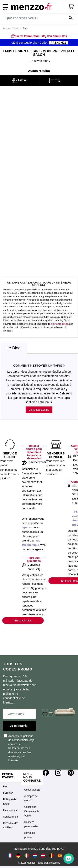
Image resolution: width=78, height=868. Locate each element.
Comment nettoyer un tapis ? (39, 365)
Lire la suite (39, 410)
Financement (10, 810)
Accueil (7, 28)
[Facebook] (46, 773)
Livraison (8, 793)
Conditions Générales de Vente (32, 811)
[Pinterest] (71, 773)
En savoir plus (23, 621)
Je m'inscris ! (19, 726)
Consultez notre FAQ (34, 567)
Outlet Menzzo (32, 790)
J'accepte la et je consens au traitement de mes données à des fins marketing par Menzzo (19, 748)
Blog (6, 787)
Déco (17, 28)
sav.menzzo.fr (38, 462)
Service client (11, 817)
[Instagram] (58, 773)
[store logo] (38, 6)
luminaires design (60, 324)
